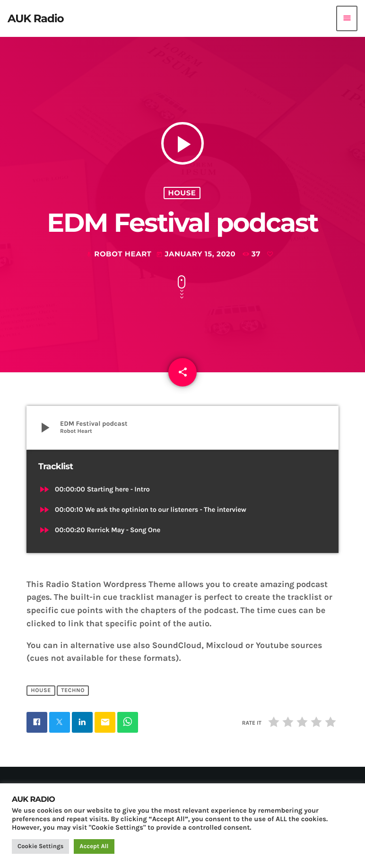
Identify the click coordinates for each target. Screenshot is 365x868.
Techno (73, 691)
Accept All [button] (94, 846)
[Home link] (36, 18)
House (182, 193)
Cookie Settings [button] (40, 846)
